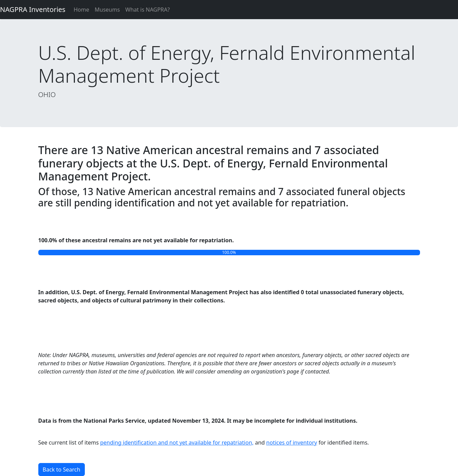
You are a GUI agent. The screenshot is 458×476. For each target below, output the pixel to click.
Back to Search (62, 470)
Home (81, 10)
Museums (107, 10)
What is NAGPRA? (147, 10)
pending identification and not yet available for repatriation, (177, 443)
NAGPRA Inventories (33, 9)
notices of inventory (292, 443)
